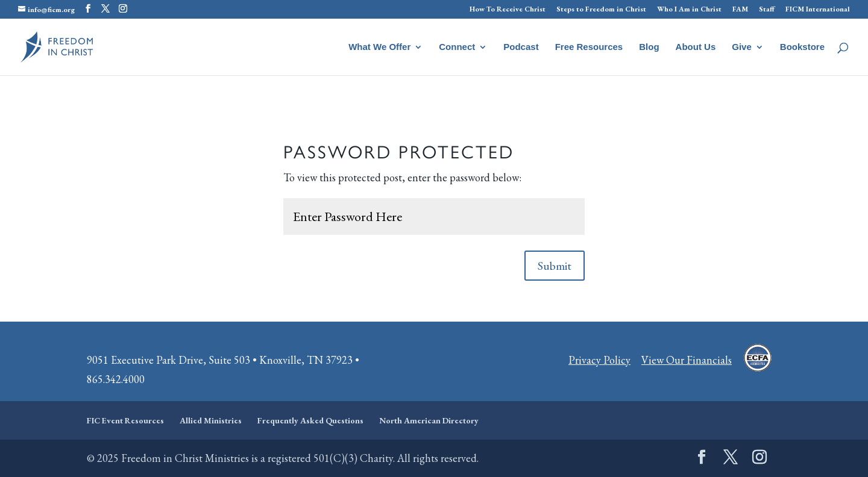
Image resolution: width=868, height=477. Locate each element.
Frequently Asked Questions (310, 420)
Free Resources (589, 47)
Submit (555, 266)
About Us (696, 47)
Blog (649, 47)
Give (742, 47)
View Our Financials (687, 360)
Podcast (521, 47)
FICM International (818, 10)
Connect (457, 47)
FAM (740, 10)
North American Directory (429, 420)
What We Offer (379, 47)
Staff (767, 10)
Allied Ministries (211, 420)
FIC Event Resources (125, 420)
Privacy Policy (599, 360)
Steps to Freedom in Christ (601, 10)
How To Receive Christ (508, 10)
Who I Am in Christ (689, 10)
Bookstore (802, 47)
